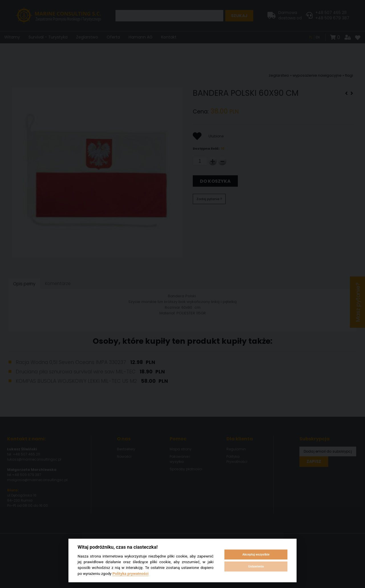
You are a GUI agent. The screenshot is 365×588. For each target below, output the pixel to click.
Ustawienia (256, 566)
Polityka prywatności (130, 573)
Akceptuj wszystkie (256, 555)
